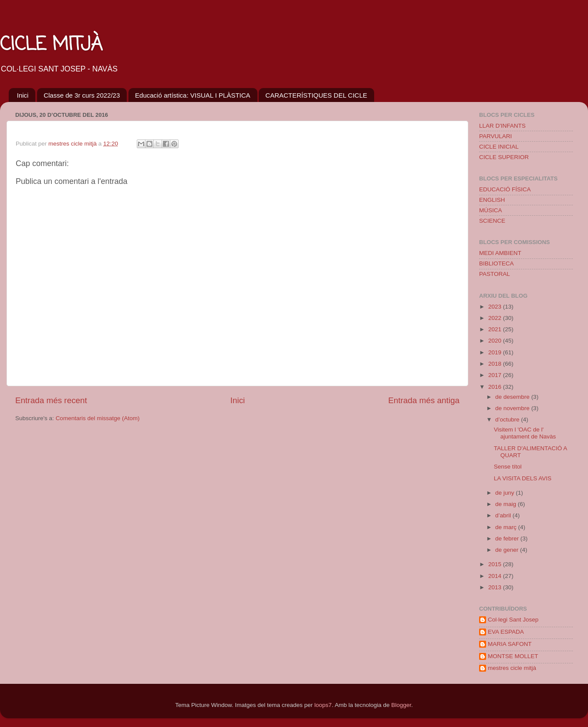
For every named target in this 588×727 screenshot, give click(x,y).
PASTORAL (495, 274)
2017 (496, 375)
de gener (508, 550)
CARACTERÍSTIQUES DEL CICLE (316, 95)
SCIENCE (492, 221)
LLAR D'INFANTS (502, 126)
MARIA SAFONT (510, 644)
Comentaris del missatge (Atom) (98, 418)
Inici (23, 95)
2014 (496, 576)
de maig (507, 504)
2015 (496, 564)
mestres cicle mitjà (512, 668)
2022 (496, 318)
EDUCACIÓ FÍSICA (505, 189)
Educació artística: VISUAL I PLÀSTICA (193, 95)
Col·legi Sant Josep (513, 620)
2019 (496, 352)
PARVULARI (495, 136)
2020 (496, 341)
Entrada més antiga (424, 400)
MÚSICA (491, 210)
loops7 (323, 705)
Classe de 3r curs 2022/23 (82, 95)
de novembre (513, 408)
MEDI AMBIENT (500, 253)
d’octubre (508, 420)
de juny (505, 493)
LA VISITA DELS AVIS (523, 478)
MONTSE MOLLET (513, 656)
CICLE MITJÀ (51, 45)
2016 (496, 387)
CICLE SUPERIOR (504, 157)
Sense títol (508, 467)
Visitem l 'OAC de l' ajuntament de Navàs (525, 433)
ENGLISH (492, 200)
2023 (496, 307)
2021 (496, 329)
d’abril (504, 515)
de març (507, 527)
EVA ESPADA (506, 632)
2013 (496, 587)
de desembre (513, 397)
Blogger (401, 705)
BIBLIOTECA (497, 263)
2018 (496, 364)
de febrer (508, 538)
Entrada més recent (51, 400)
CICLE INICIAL (499, 147)
